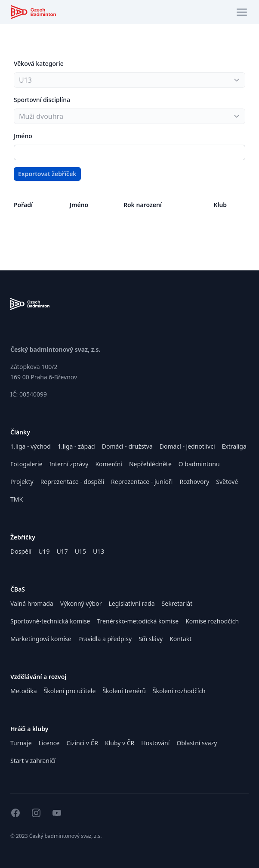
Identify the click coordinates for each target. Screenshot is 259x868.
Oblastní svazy (197, 743)
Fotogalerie (26, 464)
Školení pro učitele (70, 691)
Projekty (22, 482)
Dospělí (21, 551)
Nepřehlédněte (150, 464)
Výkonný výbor (81, 603)
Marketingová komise (41, 639)
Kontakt (180, 639)
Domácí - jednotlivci (187, 446)
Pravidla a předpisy (105, 639)
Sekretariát (177, 603)
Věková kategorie (39, 64)
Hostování (155, 743)
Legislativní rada (131, 603)
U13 (99, 551)
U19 (44, 551)
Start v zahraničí (33, 761)
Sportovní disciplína (42, 100)
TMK (17, 499)
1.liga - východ (31, 446)
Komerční (109, 464)
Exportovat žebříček (47, 174)
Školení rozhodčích (179, 691)
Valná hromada (32, 603)
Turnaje (21, 743)
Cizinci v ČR (82, 743)
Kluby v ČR (120, 743)
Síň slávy (151, 639)
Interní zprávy (69, 464)
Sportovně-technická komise (50, 621)
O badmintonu (199, 464)
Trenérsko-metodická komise (138, 621)
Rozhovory (194, 482)
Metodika (24, 691)
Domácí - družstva (127, 446)
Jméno (23, 136)
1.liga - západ (76, 446)
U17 (62, 551)
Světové (227, 482)
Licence (49, 743)
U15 (80, 551)
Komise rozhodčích (212, 621)
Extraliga (234, 446)
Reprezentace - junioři (142, 482)
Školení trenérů (124, 691)
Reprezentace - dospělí (72, 482)
